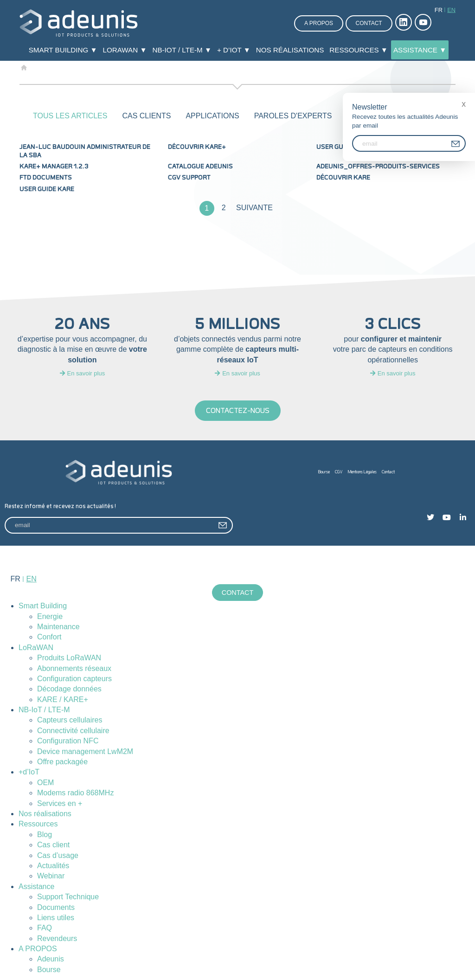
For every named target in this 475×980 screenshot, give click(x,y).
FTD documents (46, 178)
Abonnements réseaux (74, 668)
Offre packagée (62, 762)
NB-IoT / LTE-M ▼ (182, 50)
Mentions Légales (362, 472)
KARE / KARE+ (63, 700)
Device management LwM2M (85, 751)
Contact (369, 23)
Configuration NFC (68, 741)
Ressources (38, 824)
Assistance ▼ (420, 50)
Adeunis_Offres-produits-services (378, 167)
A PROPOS (38, 949)
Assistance (36, 887)
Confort (49, 637)
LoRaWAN (36, 648)
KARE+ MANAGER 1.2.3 (54, 167)
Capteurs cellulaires (70, 720)
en (451, 10)
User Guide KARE (47, 189)
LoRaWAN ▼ (125, 50)
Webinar (51, 876)
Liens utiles (56, 918)
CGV (339, 472)
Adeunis (51, 959)
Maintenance (58, 627)
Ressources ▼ (359, 50)
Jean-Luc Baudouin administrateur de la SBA (85, 151)
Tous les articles (70, 116)
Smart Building (43, 606)
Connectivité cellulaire (73, 731)
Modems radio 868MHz (75, 793)
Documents (56, 907)
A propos (319, 23)
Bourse (324, 472)
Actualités (53, 866)
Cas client (53, 845)
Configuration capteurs (74, 679)
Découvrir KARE (343, 178)
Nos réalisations (290, 50)
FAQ (45, 928)
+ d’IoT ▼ (234, 50)
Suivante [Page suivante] (254, 208)
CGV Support (189, 178)
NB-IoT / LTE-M (44, 710)
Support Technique (68, 897)
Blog (45, 835)
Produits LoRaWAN (69, 658)
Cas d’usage (58, 855)
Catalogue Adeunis (200, 167)
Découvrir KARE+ (197, 147)
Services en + (60, 803)
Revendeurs (57, 938)
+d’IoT (29, 772)
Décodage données (69, 689)
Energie (50, 616)
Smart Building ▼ (63, 50)
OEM (45, 783)
